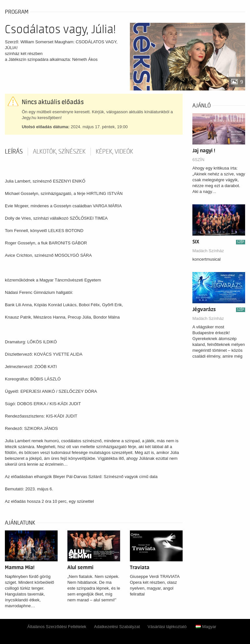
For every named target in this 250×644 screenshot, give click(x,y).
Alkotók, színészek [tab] (59, 152)
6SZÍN (198, 160)
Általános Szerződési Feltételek (57, 627)
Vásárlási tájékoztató (167, 627)
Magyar (206, 627)
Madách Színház (208, 251)
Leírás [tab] (14, 152)
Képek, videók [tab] (114, 152)
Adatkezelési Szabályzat (117, 627)
